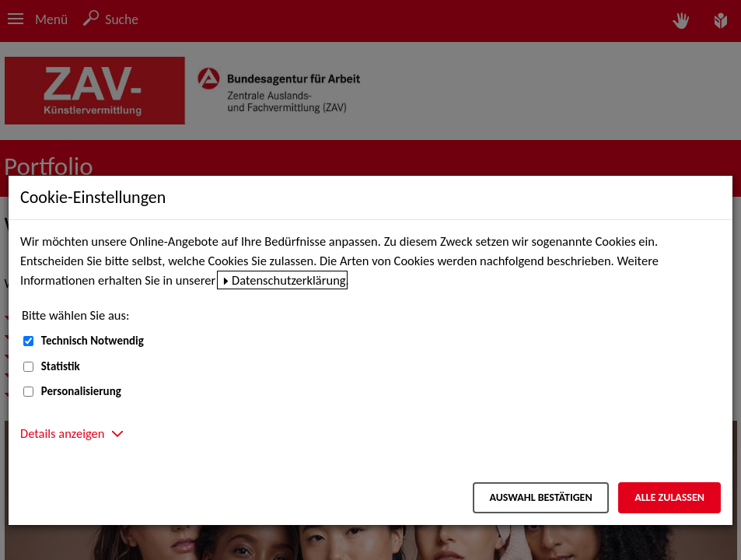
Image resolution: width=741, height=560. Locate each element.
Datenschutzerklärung (289, 280)
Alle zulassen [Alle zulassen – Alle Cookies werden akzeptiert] (669, 497)
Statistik (61, 366)
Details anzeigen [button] (62, 433)
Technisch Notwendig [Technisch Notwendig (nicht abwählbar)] (93, 341)
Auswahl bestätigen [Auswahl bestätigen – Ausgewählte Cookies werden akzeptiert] (540, 497)
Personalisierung (81, 391)
